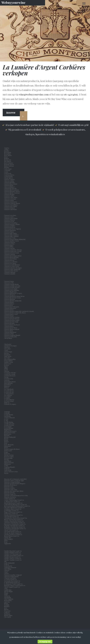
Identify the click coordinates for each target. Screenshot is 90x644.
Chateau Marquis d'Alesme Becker (14, 296)
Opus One (7, 602)
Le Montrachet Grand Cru (12, 502)
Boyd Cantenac (9, 163)
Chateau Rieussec (9, 323)
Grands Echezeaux (10, 376)
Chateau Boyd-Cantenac (12, 190)
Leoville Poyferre (9, 425)
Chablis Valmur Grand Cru (13, 558)
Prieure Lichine (9, 455)
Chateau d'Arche (9, 221)
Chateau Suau (9, 331)
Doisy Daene (8, 356)
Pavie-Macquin (9, 445)
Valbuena (7, 596)
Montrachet (8, 434)
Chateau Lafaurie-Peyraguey (13, 268)
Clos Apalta (8, 617)
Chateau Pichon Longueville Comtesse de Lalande (19, 311)
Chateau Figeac (9, 245)
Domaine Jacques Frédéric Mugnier (15, 484)
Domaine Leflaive (9, 488)
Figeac (6, 367)
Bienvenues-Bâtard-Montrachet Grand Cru (17, 506)
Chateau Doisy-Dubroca (11, 235)
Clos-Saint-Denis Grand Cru (13, 531)
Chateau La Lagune (10, 263)
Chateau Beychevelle (10, 188)
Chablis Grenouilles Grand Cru (14, 555)
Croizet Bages (8, 352)
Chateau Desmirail (10, 230)
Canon (6, 172)
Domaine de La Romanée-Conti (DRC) (15, 479)
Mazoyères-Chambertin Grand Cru (15, 524)
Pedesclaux (8, 446)
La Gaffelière (8, 395)
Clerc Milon (8, 569)
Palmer (7, 442)
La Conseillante (9, 389)
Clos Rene (7, 347)
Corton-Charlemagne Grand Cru (14, 500)
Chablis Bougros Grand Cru (12, 552)
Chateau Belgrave (10, 187)
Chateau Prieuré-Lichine (12, 317)
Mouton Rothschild (10, 437)
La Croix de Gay (9, 391)
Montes (6, 609)
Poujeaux (7, 454)
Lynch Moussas (9, 428)
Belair (6, 157)
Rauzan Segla (9, 458)
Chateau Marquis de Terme (12, 298)
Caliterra (7, 612)
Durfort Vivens (9, 362)
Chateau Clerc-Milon (11, 206)
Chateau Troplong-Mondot (12, 335)
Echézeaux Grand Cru (11, 513)
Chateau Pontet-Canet (11, 314)
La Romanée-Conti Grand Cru (13, 584)
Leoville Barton (9, 422)
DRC (6, 561)
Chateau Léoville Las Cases (12, 286)
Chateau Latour (9, 281)
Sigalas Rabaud (9, 463)
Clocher (7, 573)
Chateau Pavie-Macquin (12, 307)
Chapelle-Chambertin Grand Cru (14, 525)
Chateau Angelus (9, 179)
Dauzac (6, 353)
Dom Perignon (8, 539)
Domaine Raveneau (10, 497)
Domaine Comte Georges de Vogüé (14, 481)
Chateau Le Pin (9, 283)
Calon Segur (8, 169)
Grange (7, 377)
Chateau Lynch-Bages (11, 289)
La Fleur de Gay (9, 392)
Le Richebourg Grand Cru (12, 582)
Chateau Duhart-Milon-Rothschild (15, 239)
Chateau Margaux (10, 295)
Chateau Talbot (9, 334)
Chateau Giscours (9, 248)
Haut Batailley (9, 383)
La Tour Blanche (10, 400)
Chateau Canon (9, 200)
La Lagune (8, 397)
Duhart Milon (9, 361)
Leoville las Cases (9, 424)
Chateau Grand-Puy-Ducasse (13, 250)
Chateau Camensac (10, 199)
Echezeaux (8, 364)
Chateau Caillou (9, 196)
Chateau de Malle (9, 226)
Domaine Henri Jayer (11, 485)
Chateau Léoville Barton (11, 284)
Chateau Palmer (9, 304)
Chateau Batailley (10, 182)
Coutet (6, 350)
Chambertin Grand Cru (11, 516)
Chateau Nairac (9, 302)
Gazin (6, 370)
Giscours (7, 371)
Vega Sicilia (8, 597)
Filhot (6, 368)
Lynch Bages (8, 427)
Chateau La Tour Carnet (12, 266)
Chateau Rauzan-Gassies (12, 320)
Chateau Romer (9, 326)
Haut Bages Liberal (10, 382)
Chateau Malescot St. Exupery (13, 293)
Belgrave (7, 158)
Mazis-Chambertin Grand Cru (14, 519)
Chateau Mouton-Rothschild (13, 301)
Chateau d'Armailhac (11, 223)
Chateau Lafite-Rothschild (12, 269)
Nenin (6, 440)
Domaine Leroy (9, 487)
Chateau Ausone (9, 181)
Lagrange (7, 412)
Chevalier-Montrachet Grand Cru (14, 507)
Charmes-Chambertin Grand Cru (14, 522)
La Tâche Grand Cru (10, 579)
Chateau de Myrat (10, 227)
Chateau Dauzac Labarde (12, 224)
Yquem (6, 473)
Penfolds (7, 605)
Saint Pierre (8, 461)
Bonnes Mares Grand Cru (12, 536)
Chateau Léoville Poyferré (12, 287)
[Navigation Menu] (84, 3)
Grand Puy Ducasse (10, 373)
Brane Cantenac (9, 166)
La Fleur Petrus (9, 394)
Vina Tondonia (9, 599)
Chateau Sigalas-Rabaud (12, 329)
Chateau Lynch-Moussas (12, 290)
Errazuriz (7, 611)
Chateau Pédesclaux (10, 308)
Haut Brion (8, 385)
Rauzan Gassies (9, 457)
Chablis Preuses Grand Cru (12, 557)
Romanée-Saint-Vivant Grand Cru (15, 585)
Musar (6, 603)
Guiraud (7, 380)
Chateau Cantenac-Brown (12, 203)
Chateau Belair (9, 185)
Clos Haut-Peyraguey (11, 346)
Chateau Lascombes (10, 578)
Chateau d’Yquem (10, 220)
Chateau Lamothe (10, 274)
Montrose (7, 436)
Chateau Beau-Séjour (11, 184)
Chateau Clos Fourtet (10, 209)
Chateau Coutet (9, 217)
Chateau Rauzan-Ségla (11, 322)
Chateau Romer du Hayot (12, 325)
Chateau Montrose (10, 299)
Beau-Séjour (8, 155)
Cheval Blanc (8, 338)
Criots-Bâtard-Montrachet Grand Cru (15, 505)
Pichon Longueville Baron (12, 449)
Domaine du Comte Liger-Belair (14, 491)
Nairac (7, 439)
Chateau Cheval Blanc (11, 205)
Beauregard (8, 152)
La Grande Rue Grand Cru (12, 581)
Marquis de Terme (10, 433)
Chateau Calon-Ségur (11, 197)
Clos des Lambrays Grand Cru (13, 534)
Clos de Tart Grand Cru (11, 530)
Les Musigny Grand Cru (11, 510)
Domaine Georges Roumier (12, 482)
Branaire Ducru (9, 164)
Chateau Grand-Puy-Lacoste (13, 251)
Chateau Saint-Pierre (11, 328)
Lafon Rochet (8, 566)
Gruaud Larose (9, 379)
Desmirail (7, 355)
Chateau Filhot (9, 247)
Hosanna (7, 386)
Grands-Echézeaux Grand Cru (13, 515)
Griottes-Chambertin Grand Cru (14, 521)
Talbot (6, 466)
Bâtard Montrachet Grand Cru (13, 503)
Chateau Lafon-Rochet (11, 271)
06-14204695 (71, 94)
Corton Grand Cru (10, 499)
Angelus (7, 148)
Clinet (6, 572)
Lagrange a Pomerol (10, 567)
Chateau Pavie (9, 305)
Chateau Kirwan (9, 260)
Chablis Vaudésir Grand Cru (13, 560)
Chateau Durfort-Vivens (11, 241)
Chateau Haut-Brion (10, 259)
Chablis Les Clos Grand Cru (13, 554)
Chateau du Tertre (10, 238)
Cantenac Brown (9, 175)
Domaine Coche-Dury (11, 490)
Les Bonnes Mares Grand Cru (13, 509)
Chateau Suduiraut (10, 332)
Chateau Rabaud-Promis (12, 319)
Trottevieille (8, 470)
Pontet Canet (8, 451)
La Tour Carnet (9, 401)
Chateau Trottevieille (11, 337)
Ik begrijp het (45, 642)
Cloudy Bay (8, 537)
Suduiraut (8, 464)
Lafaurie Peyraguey (10, 404)
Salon (6, 540)
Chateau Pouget (9, 316)
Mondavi (7, 606)
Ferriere (7, 365)
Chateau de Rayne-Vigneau (13, 229)
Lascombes (8, 416)
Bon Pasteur (8, 161)
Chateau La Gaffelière (11, 262)
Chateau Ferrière (9, 244)
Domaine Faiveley (10, 493)
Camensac (8, 170)
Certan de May (9, 176)
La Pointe (7, 398)
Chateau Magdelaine (10, 292)
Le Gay (7, 419)
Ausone (6, 149)
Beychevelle (8, 160)
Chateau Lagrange (10, 272)
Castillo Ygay (8, 590)
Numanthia (8, 600)
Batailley (7, 151)
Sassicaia (7, 403)
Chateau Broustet (9, 194)
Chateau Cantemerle (11, 202)
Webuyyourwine (13, 2)
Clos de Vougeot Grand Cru (12, 587)
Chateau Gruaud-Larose (12, 253)
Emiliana (7, 614)
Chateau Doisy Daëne (11, 233)
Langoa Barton (9, 415)
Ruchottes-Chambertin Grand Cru (15, 527)
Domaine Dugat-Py (10, 494)
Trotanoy (7, 469)
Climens (7, 570)
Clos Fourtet (8, 344)
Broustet (7, 167)
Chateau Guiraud (10, 254)
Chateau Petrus (9, 310)
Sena (6, 608)
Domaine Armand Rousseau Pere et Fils (16, 496)
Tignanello (7, 543)
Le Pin (6, 421)
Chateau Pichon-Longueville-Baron (15, 313)
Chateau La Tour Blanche (12, 265)
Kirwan (7, 388)
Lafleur (7, 564)
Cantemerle (8, 173)
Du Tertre (7, 358)
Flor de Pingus (9, 591)
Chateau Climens (9, 208)
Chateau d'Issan (9, 232)
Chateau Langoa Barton (11, 576)
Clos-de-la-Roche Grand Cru (13, 533)
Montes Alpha (8, 615)
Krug (6, 542)
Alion (6, 588)
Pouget (6, 452)
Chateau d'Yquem (10, 242)
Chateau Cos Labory (10, 215)
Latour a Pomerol (10, 418)
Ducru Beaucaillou (10, 359)
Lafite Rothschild (9, 563)
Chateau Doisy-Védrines (11, 236)
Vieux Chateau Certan (11, 472)
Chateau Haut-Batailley (11, 257)
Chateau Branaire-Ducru (12, 191)
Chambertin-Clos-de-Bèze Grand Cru (16, 518)
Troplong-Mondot (10, 467)
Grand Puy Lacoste (10, 374)
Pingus (6, 593)
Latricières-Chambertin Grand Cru (15, 528)
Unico (6, 594)
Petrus (6, 448)
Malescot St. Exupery (11, 431)
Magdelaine (8, 430)
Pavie (6, 443)
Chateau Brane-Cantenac (12, 193)
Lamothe (7, 413)
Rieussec (7, 460)
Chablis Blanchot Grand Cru (13, 551)
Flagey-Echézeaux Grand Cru (13, 512)
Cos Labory (8, 349)
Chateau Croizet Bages (11, 218)
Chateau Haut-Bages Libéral (13, 256)
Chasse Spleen (8, 178)
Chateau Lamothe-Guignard (13, 575)
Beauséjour (7, 154)
